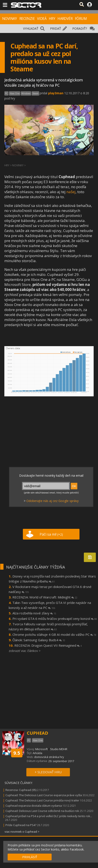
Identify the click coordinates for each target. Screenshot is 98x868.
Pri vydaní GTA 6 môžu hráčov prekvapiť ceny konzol (55, 619)
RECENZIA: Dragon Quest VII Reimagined (48, 645)
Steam (35, 93)
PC (6, 93)
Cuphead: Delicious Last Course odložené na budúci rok (42, 811)
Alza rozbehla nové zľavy (34, 613)
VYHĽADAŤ (31, 28)
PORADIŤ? (80, 28)
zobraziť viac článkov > (25, 651)
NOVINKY (10, 19)
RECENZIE (27, 19)
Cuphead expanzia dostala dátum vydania (34, 806)
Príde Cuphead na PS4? (21, 825)
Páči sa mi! (51, 534)
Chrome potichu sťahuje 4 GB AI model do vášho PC (54, 634)
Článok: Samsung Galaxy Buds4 (39, 640)
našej (71, 192)
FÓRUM (81, 19)
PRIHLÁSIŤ (30, 857)
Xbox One (15, 93)
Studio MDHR (59, 749)
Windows (26, 93)
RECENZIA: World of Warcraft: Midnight (45, 597)
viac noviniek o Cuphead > (22, 832)
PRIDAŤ (56, 28)
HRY (52, 19)
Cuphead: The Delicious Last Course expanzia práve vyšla (44, 795)
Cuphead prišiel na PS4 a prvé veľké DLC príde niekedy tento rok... (49, 816)
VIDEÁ (42, 19)
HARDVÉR (65, 19)
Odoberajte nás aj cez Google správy (52, 501)
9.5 (17, 753)
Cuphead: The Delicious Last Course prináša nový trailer (42, 800)
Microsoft (41, 749)
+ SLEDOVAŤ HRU (48, 772)
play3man (56, 93)
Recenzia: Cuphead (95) (21, 790)
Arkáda (37, 753)
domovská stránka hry (49, 757)
